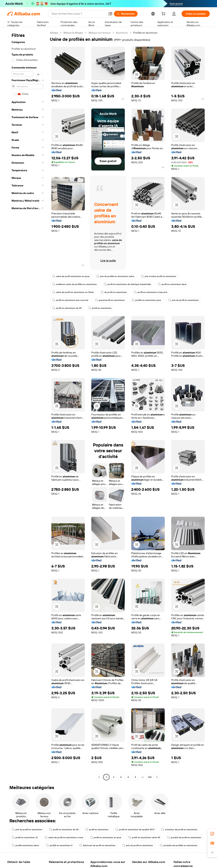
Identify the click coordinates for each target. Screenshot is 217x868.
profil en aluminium (100, 308)
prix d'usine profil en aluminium (159, 276)
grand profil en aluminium (110, 300)
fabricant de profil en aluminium (97, 845)
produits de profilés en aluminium (179, 845)
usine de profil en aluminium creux (64, 837)
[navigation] (27, 405)
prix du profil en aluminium (183, 300)
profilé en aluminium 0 (59, 845)
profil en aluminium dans (172, 284)
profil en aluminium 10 (25, 837)
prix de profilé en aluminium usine (115, 276)
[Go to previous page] (99, 777)
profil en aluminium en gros (106, 837)
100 (150, 777)
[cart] (164, 14)
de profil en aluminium (114, 292)
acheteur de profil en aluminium (179, 830)
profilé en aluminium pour (146, 300)
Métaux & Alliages (73, 33)
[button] (110, 14)
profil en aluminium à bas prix (151, 292)
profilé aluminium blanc (25, 845)
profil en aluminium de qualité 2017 (135, 830)
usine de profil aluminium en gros (71, 276)
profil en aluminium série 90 (144, 837)
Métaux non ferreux (100, 33)
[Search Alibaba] (78, 14)
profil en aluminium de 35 (67, 308)
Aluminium (122, 33)
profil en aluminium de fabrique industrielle (127, 284)
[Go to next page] (157, 777)
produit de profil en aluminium (184, 837)
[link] (212, 834)
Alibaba (54, 33)
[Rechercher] (126, 14)
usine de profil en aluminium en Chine (73, 292)
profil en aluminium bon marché (70, 300)
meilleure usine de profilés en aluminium (75, 284)
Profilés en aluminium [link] (145, 33)
